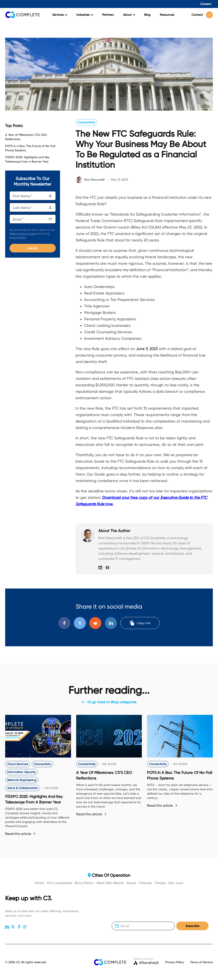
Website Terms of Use (22, 234)
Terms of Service (201, 962)
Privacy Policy (175, 962)
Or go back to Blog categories (109, 702)
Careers (206, 4)
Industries (85, 15)
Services (60, 15)
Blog (147, 15)
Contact (202, 15)
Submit (33, 248)
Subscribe (192, 926)
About (129, 15)
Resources (167, 15)
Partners (108, 15)
